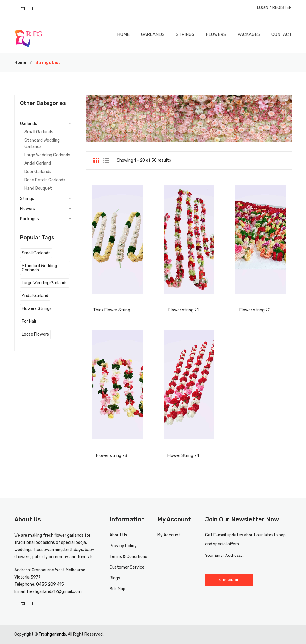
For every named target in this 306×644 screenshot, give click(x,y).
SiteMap (117, 589)
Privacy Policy (123, 546)
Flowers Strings (37, 309)
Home (123, 34)
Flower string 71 (183, 310)
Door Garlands (38, 172)
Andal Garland (38, 163)
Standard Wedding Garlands (42, 143)
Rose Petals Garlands (45, 180)
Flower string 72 (255, 310)
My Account (169, 535)
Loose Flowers (35, 334)
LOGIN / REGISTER (274, 8)
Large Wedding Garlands (47, 155)
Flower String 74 (183, 456)
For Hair (29, 321)
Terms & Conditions (128, 557)
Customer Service (127, 567)
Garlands (153, 34)
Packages (249, 34)
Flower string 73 (112, 456)
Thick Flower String (112, 310)
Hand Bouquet (38, 188)
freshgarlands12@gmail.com (54, 592)
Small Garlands (39, 132)
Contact (282, 34)
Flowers (216, 34)
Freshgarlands (52, 634)
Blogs (115, 578)
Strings (185, 34)
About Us (118, 535)
